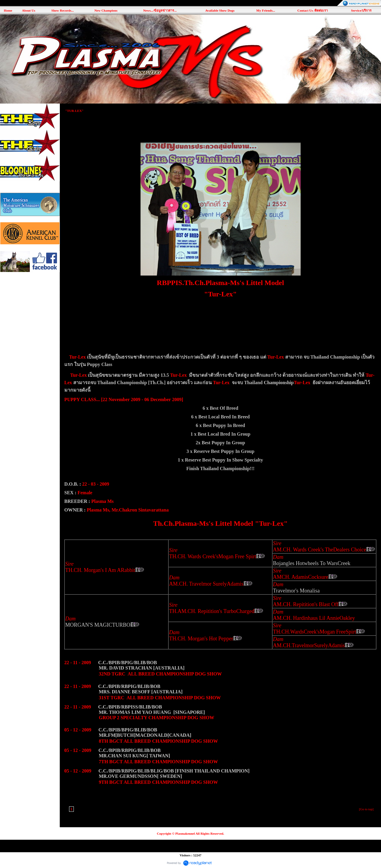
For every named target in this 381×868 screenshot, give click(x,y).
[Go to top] (366, 809)
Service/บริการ (361, 10)
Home (8, 10)
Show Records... (63, 10)
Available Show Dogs (220, 10)
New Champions (106, 10)
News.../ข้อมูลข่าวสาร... (160, 10)
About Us (29, 10)
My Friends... (266, 10)
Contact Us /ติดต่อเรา (313, 10)
